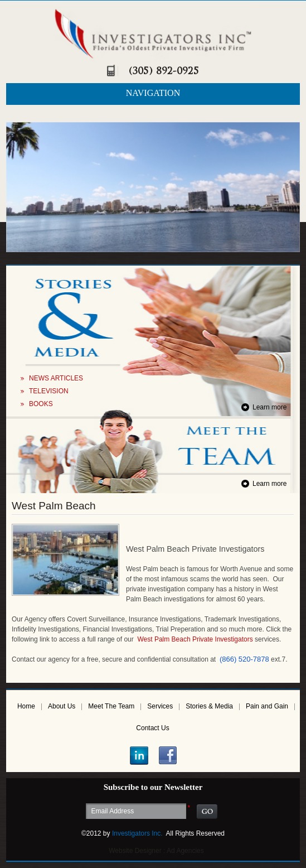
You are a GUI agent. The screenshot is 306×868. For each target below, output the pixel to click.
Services (160, 706)
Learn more (269, 407)
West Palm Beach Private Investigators (195, 639)
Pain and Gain (267, 706)
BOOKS (41, 404)
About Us (62, 706)
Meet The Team (111, 706)
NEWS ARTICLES (56, 378)
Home (26, 706)
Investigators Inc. (137, 833)
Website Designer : (137, 851)
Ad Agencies (185, 851)
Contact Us (152, 728)
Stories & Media (209, 706)
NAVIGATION (153, 93)
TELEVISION (49, 391)
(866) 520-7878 (244, 659)
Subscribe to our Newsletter (153, 787)
